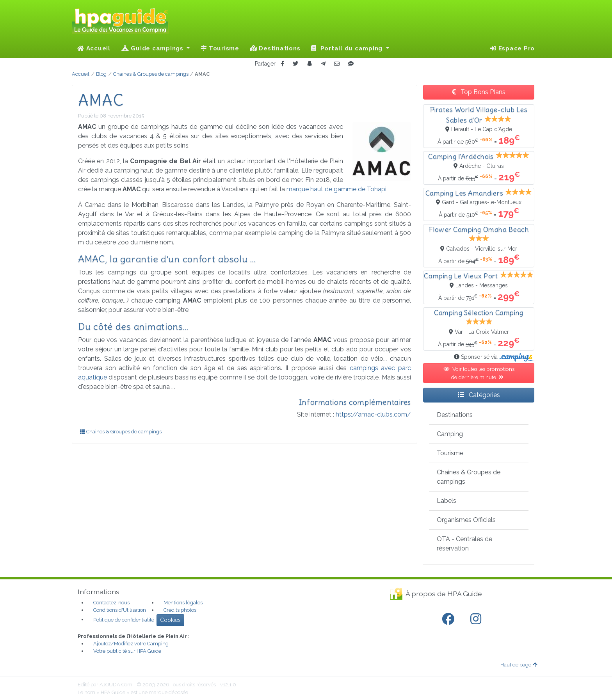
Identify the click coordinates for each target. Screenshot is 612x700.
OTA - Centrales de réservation (464, 544)
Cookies (170, 620)
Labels (447, 501)
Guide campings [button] (153, 48)
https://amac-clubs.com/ (373, 414)
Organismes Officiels (466, 520)
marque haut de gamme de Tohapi (336, 189)
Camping (450, 434)
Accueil (94, 48)
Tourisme (220, 48)
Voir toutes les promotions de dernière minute (479, 373)
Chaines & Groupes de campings (121, 432)
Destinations (275, 48)
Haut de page (519, 665)
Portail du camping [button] (348, 48)
